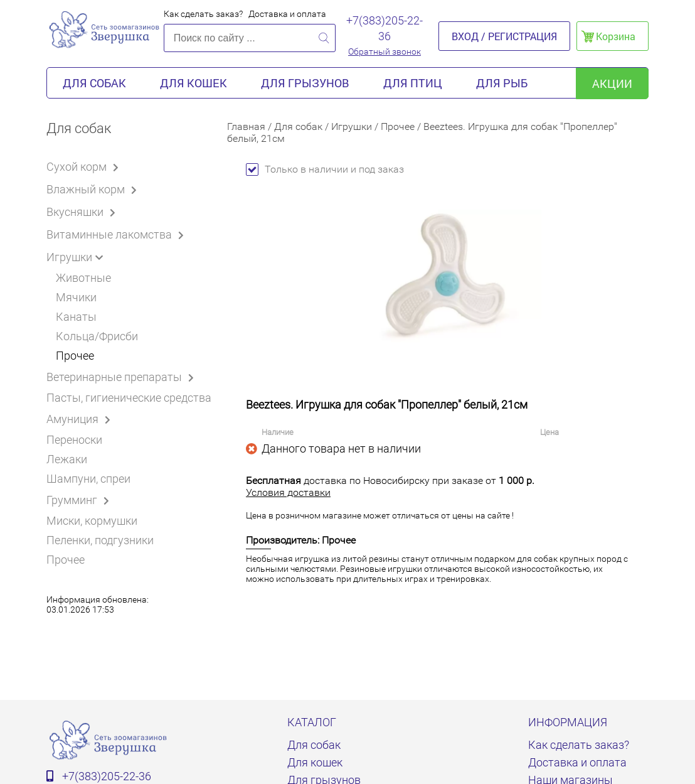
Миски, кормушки (92, 521)
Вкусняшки (83, 212)
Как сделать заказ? (203, 14)
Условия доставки (288, 492)
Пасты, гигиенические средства (129, 398)
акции (612, 83)
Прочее (75, 356)
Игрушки (77, 257)
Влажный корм (94, 189)
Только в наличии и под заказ (325, 169)
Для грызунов (305, 83)
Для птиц (413, 83)
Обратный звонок (385, 51)
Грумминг (80, 500)
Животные (83, 278)
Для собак (94, 83)
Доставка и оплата (287, 14)
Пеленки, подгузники (100, 540)
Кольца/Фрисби (97, 336)
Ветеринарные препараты (122, 377)
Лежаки (67, 459)
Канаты (76, 317)
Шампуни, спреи (88, 479)
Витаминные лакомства (117, 234)
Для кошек (194, 83)
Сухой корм (85, 166)
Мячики (76, 297)
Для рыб (502, 83)
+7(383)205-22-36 (385, 28)
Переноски (74, 440)
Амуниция (81, 419)
